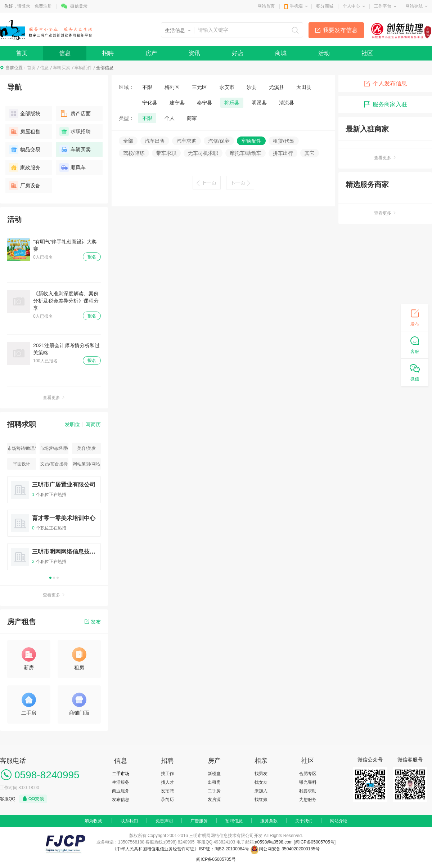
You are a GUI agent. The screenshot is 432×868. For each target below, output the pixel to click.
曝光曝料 (308, 782)
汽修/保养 (219, 141)
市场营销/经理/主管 (54, 450)
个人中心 (351, 6)
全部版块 (25, 113)
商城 (281, 53)
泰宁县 (204, 103)
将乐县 (232, 103)
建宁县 (177, 103)
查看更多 (54, 398)
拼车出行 (283, 153)
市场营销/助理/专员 (22, 450)
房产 (151, 53)
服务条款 (269, 821)
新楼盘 (214, 774)
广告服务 (199, 821)
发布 (93, 622)
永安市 (227, 87)
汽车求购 (186, 141)
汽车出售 (155, 141)
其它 (310, 153)
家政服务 (25, 167)
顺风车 (73, 167)
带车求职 (166, 153)
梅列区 (172, 87)
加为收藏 (93, 821)
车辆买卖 (62, 68)
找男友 (261, 774)
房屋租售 (25, 131)
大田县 (304, 87)
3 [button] (58, 578)
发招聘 (167, 791)
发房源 (214, 800)
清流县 (287, 103)
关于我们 (304, 821)
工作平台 (383, 6)
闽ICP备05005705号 (315, 842)
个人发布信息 (385, 84)
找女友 (261, 782)
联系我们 (129, 821)
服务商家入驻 (385, 104)
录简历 (167, 800)
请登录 (24, 6)
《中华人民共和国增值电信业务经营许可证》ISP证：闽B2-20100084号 (181, 849)
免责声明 (164, 821)
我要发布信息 (340, 30)
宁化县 (150, 103)
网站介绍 (339, 821)
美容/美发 (86, 448)
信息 (65, 53)
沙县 (252, 87)
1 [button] (50, 578)
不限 (147, 87)
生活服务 (121, 782)
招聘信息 (234, 821)
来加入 (261, 791)
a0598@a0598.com (274, 842)
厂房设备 (25, 185)
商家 (192, 118)
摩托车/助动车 (246, 153)
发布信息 (121, 800)
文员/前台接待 (54, 464)
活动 (324, 53)
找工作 (167, 774)
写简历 (93, 424)
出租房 (214, 782)
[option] (54, 526)
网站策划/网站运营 (86, 466)
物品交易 (25, 149)
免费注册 (43, 6)
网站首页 (266, 6)
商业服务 (121, 791)
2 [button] (54, 578)
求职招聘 (75, 131)
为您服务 (308, 800)
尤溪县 (276, 87)
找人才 (167, 782)
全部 (128, 141)
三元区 (199, 87)
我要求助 (308, 791)
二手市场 (121, 774)
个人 (170, 118)
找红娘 (261, 800)
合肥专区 (308, 774)
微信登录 (79, 6)
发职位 (72, 424)
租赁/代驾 (284, 141)
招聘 (108, 53)
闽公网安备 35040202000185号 (285, 849)
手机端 (296, 6)
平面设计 (22, 464)
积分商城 (325, 6)
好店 (238, 53)
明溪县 (259, 103)
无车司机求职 (203, 153)
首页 (22, 53)
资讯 (194, 53)
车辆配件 (83, 68)
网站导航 (414, 6)
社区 (367, 53)
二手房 (214, 791)
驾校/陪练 (134, 153)
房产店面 (75, 113)
